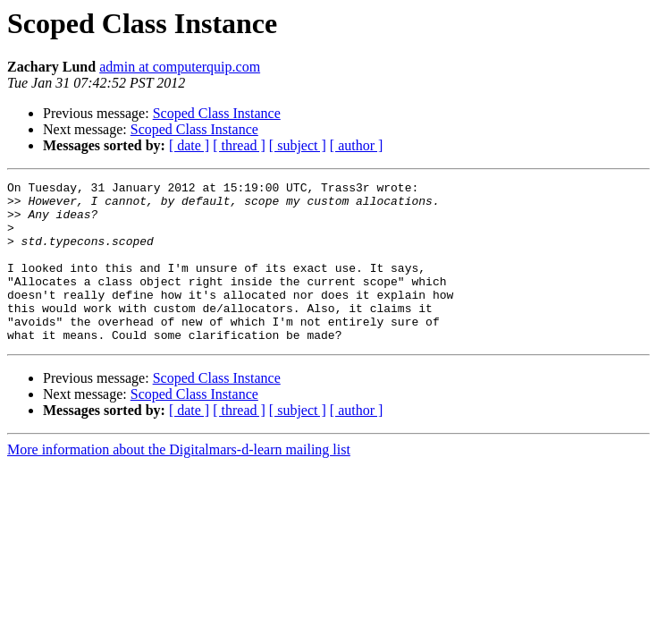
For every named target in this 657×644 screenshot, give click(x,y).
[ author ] (357, 145)
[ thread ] (239, 145)
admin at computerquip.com (180, 67)
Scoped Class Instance (217, 113)
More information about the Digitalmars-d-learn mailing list (179, 482)
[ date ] (189, 145)
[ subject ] (298, 145)
